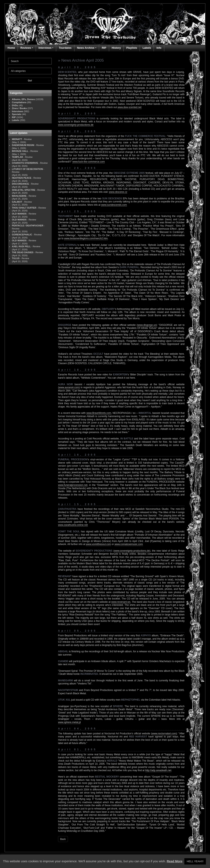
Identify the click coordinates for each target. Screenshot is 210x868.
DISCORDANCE (20, 184)
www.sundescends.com (114, 205)
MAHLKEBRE (19, 196)
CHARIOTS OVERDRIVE (25, 163)
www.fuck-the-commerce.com (88, 162)
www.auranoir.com (69, 387)
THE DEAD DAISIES (23, 252)
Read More (175, 861)
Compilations (19, 102)
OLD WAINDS (19, 214)
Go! (30, 81)
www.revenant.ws (121, 602)
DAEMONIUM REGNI (23, 145)
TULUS (16, 258)
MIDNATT (17, 139)
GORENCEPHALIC (22, 235)
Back (63, 839)
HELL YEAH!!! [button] (195, 861)
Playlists (132, 48)
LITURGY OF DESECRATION (27, 169)
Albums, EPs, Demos (23, 99)
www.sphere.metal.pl (69, 722)
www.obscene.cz (118, 192)
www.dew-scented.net (130, 107)
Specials (17, 114)
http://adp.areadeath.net (158, 770)
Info (159, 48)
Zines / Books (19, 108)
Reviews (26, 48)
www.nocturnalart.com (164, 734)
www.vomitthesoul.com (98, 544)
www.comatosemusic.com (129, 544)
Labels (147, 48)
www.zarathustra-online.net (73, 525)
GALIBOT (17, 202)
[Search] (30, 61)
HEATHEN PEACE (22, 178)
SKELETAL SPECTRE (24, 190)
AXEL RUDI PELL (21, 246)
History (116, 48)
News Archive (86, 48)
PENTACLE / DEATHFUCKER (28, 226)
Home (11, 48)
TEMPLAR (17, 157)
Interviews (45, 48)
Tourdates (65, 48)
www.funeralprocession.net (73, 485)
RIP (104, 48)
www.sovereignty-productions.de (76, 125)
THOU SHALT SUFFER (24, 208)
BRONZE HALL (20, 151)
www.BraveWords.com (99, 413)
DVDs (15, 105)
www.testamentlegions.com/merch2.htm (86, 238)
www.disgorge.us (147, 325)
